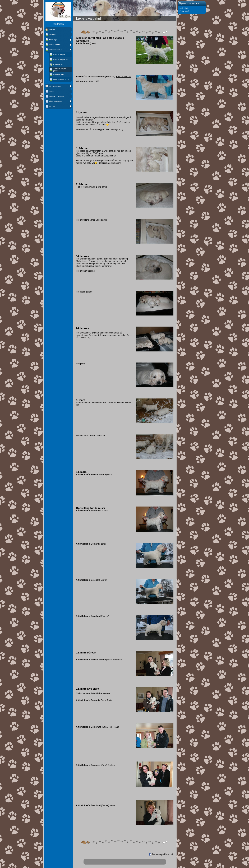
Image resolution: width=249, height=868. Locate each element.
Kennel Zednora (124, 77)
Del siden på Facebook (163, 854)
